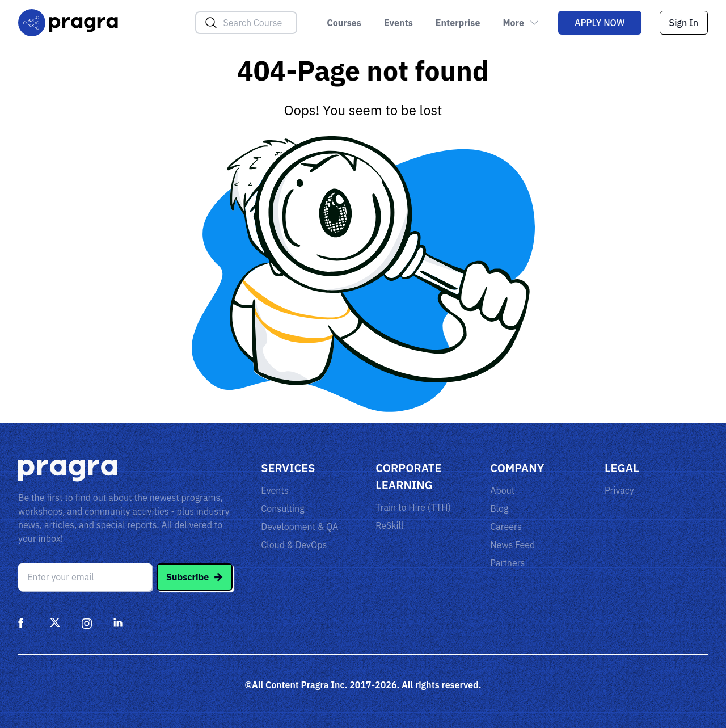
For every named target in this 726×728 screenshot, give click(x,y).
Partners (507, 563)
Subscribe (195, 577)
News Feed (512, 545)
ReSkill (389, 525)
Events (398, 23)
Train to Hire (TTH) (413, 507)
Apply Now (600, 23)
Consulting (282, 508)
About (502, 490)
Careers (506, 527)
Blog (499, 508)
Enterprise (458, 23)
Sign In (684, 23)
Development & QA (299, 527)
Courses (344, 23)
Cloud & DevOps (294, 545)
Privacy (619, 490)
